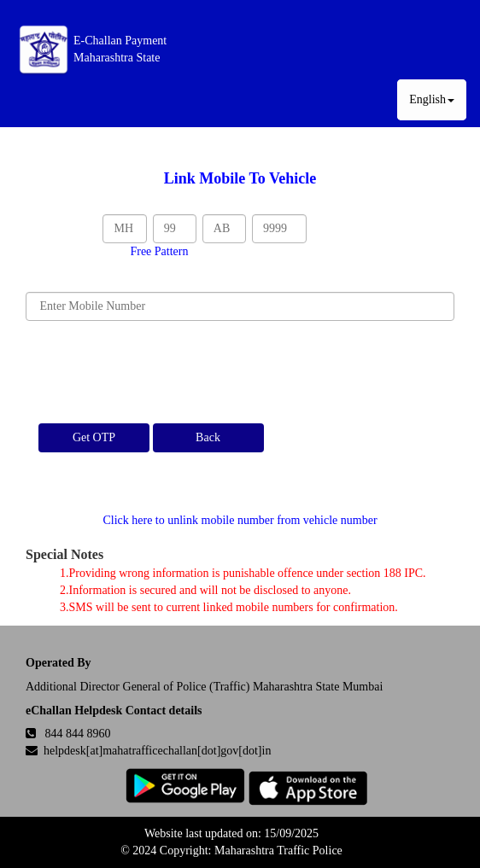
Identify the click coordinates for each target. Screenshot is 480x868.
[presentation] (155, 372)
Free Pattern (159, 251)
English (432, 99)
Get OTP (94, 437)
